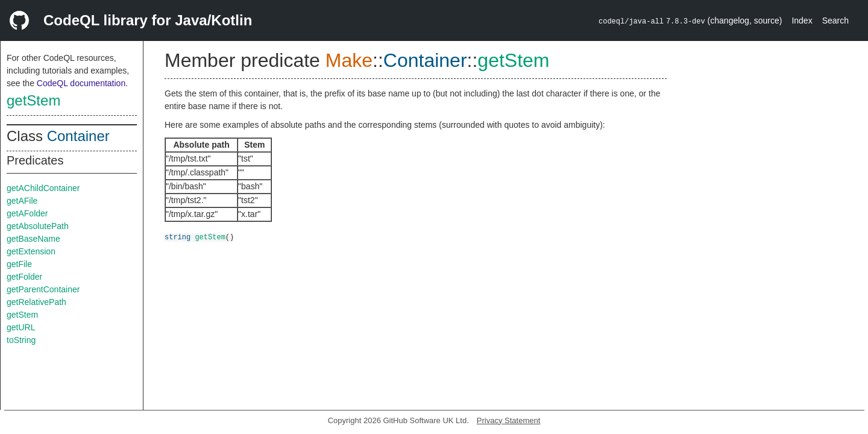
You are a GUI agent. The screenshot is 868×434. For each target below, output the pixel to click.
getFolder (24, 277)
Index (802, 20)
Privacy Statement (509, 420)
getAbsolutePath (38, 226)
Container (78, 136)
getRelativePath (36, 302)
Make (349, 60)
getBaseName (33, 239)
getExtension (31, 251)
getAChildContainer (43, 188)
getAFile (22, 201)
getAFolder (27, 213)
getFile (19, 264)
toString (21, 340)
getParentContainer (43, 289)
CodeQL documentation (81, 83)
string (178, 237)
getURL (21, 327)
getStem (33, 100)
